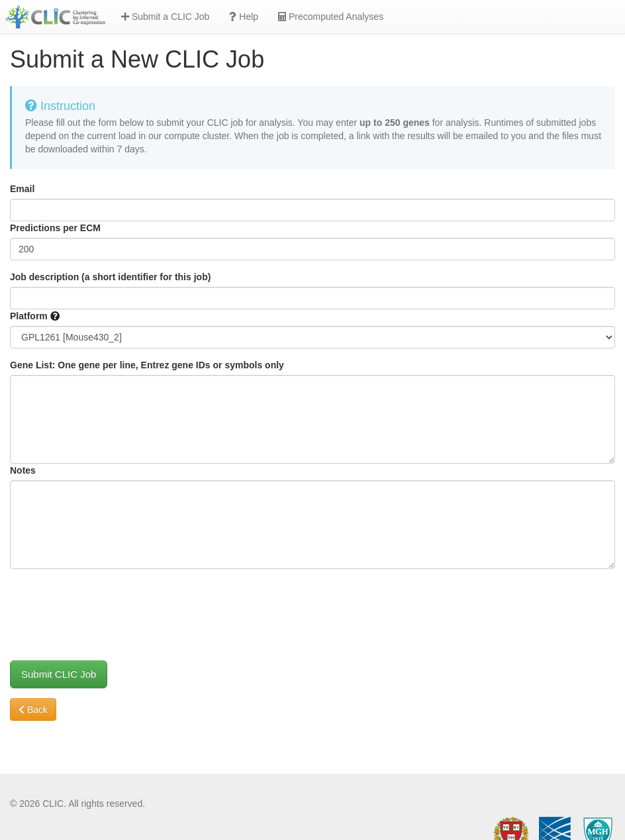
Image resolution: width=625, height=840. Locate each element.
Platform (29, 316)
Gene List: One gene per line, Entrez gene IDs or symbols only (147, 365)
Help (244, 17)
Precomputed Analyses (331, 17)
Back (33, 709)
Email (22, 189)
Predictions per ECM (55, 228)
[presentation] (111, 605)
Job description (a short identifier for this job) (110, 277)
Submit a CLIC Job (165, 17)
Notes (23, 470)
